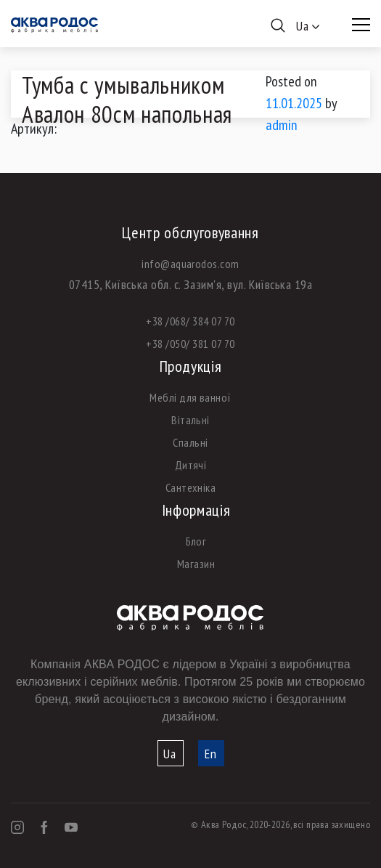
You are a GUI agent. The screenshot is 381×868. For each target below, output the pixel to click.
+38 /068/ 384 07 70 (190, 321)
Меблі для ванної (190, 397)
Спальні (190, 442)
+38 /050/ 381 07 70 (190, 344)
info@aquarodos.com (190, 264)
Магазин (196, 564)
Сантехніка (191, 487)
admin (282, 125)
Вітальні (190, 420)
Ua (170, 754)
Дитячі (191, 465)
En (211, 754)
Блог (196, 541)
